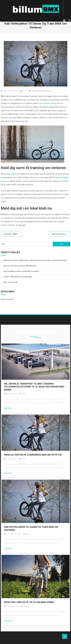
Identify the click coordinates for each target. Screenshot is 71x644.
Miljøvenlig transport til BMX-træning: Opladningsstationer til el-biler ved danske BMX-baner (35, 260)
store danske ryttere (48, 103)
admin (23, 394)
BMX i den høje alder (11, 282)
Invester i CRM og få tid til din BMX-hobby (13, 234)
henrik (25, 91)
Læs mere (8, 408)
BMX (13, 174)
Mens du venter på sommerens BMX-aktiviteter (61, 234)
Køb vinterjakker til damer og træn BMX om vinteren (21, 271)
